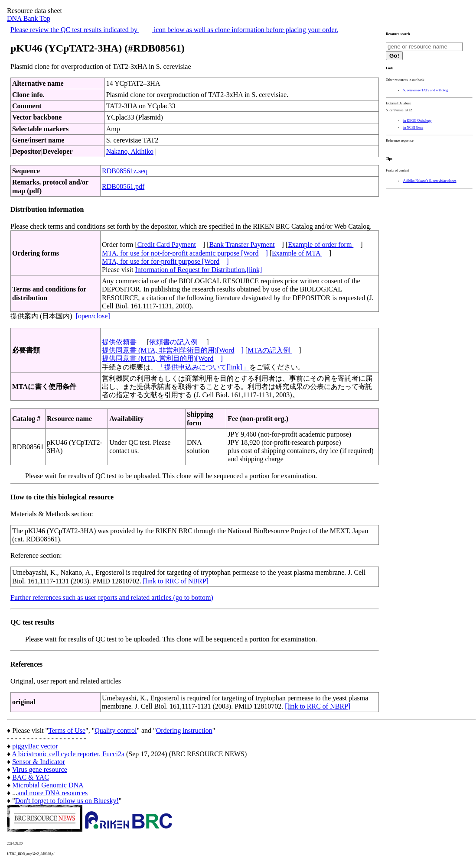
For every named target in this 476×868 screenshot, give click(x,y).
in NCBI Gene (413, 128)
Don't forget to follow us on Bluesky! (67, 801)
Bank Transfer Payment (242, 245)
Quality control (116, 730)
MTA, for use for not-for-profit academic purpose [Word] (185, 253)
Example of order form (321, 245)
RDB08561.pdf (123, 186)
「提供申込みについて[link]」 (203, 367)
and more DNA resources (52, 793)
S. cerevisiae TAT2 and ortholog (425, 90)
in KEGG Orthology (417, 121)
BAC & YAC (31, 777)
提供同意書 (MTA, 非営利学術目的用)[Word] (173, 350)
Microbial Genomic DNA (48, 785)
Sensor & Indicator (39, 762)
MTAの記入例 (270, 350)
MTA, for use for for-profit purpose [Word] (165, 261)
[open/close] (93, 316)
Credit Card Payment (167, 245)
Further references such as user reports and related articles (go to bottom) (112, 598)
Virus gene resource (40, 769)
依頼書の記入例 (174, 342)
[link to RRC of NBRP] (176, 581)
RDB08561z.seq (125, 171)
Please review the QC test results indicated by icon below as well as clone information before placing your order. (174, 30)
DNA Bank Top (29, 18)
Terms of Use (67, 730)
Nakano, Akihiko (130, 151)
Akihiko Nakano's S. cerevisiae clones (430, 181)
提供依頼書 (120, 342)
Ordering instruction (184, 730)
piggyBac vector (35, 746)
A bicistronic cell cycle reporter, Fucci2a (68, 754)
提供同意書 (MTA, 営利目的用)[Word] (162, 358)
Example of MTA (297, 253)
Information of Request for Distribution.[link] (198, 270)
